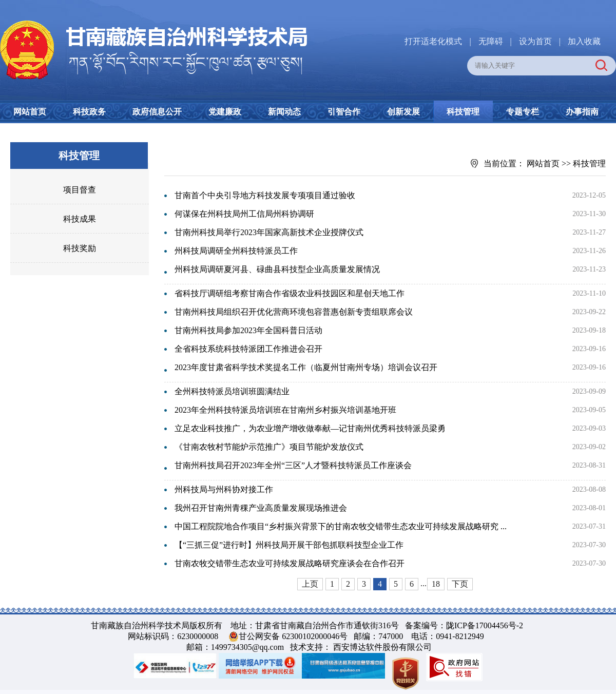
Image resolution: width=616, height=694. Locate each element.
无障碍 (491, 41)
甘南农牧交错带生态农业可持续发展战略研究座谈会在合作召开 (290, 563)
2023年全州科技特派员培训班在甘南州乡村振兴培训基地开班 (285, 410)
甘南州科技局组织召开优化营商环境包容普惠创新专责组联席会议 (294, 312)
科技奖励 (80, 248)
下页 (460, 584)
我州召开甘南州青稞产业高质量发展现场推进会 (261, 508)
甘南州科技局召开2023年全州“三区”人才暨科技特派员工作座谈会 (293, 465)
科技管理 (463, 112)
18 (436, 584)
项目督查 (80, 190)
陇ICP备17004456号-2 (485, 625)
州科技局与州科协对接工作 (224, 489)
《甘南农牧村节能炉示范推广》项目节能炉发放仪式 (269, 447)
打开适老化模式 (433, 41)
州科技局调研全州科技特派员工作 (236, 251)
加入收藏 (584, 41)
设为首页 (535, 41)
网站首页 (30, 112)
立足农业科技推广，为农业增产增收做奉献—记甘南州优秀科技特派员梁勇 (310, 428)
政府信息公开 (157, 112)
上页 (310, 584)
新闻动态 (284, 112)
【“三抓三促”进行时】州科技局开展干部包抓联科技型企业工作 (289, 545)
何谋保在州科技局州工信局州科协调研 (244, 214)
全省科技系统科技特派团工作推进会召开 (248, 349)
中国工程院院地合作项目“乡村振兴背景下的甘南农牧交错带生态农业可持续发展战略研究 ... (341, 526)
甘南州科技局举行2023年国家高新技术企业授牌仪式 (269, 232)
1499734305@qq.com (247, 647)
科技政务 (89, 112)
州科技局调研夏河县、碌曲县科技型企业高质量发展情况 (277, 269)
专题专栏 (523, 112)
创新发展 (403, 112)
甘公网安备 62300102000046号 (293, 636)
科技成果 (80, 219)
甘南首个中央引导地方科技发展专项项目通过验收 (265, 195)
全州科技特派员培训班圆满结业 (232, 391)
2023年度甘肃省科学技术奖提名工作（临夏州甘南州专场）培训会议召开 (306, 367)
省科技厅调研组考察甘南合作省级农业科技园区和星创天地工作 (290, 293)
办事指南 (582, 112)
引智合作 (344, 112)
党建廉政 (225, 112)
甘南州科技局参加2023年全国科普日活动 (248, 330)
